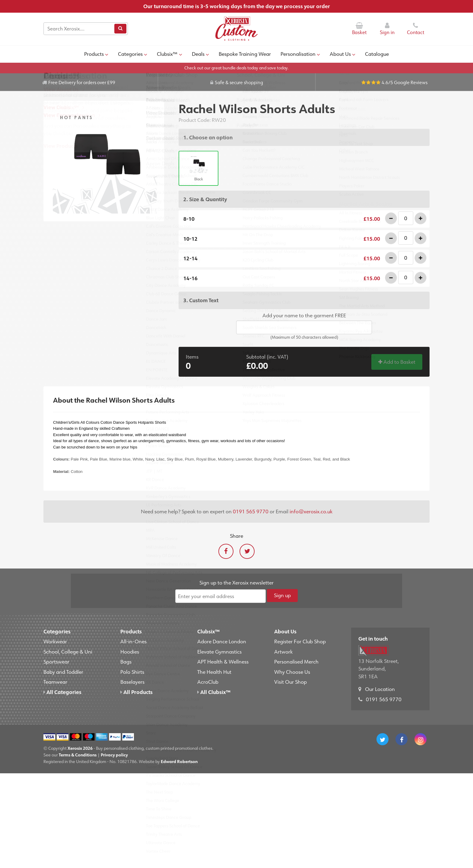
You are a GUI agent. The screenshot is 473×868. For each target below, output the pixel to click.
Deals (200, 54)
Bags (126, 661)
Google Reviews (411, 82)
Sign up (282, 595)
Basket (359, 29)
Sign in (387, 29)
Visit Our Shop (290, 682)
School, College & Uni (68, 651)
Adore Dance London (222, 641)
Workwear (55, 641)
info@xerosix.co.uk (311, 511)
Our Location (380, 689)
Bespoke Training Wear (245, 54)
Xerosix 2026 (80, 748)
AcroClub (208, 682)
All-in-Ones (133, 641)
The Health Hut (214, 672)
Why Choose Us (292, 672)
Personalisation (300, 54)
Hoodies (130, 651)
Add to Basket (397, 362)
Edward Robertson (179, 761)
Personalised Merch (296, 661)
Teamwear (55, 682)
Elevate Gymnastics (219, 651)
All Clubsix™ (214, 692)
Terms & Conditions (78, 755)
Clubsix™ (169, 54)
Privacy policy (114, 755)
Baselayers (132, 682)
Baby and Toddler (63, 672)
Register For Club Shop (300, 641)
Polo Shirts (132, 672)
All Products (137, 692)
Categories (133, 54)
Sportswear (56, 661)
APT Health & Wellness (223, 661)
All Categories (62, 692)
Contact (416, 29)
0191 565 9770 (251, 511)
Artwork (283, 651)
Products (96, 54)
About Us (343, 54)
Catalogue (377, 54)
